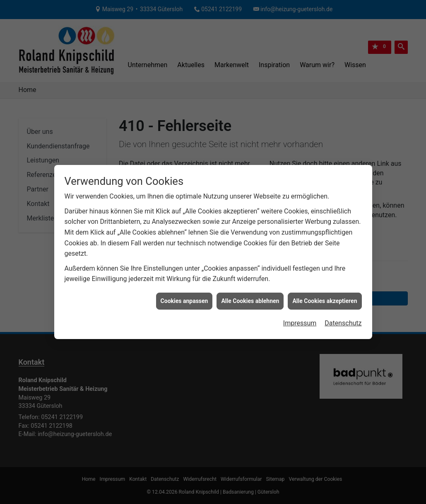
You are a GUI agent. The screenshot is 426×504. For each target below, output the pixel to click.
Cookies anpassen (184, 298)
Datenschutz (343, 321)
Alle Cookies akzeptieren (325, 298)
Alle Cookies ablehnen (250, 298)
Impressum (300, 321)
